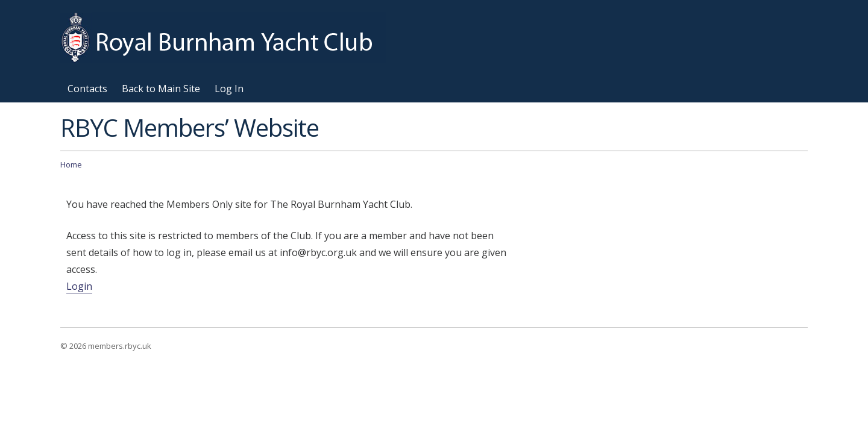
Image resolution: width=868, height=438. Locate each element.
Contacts (87, 89)
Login (79, 286)
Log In (229, 89)
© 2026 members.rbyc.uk (106, 346)
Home (71, 164)
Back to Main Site (161, 89)
